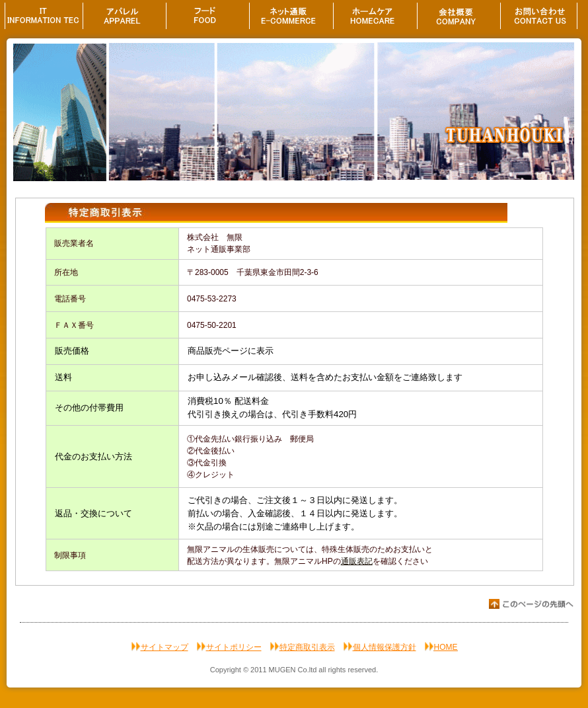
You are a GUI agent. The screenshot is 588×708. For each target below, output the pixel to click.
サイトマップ (165, 647)
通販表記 (357, 561)
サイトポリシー (234, 647)
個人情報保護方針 (385, 647)
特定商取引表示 (307, 647)
